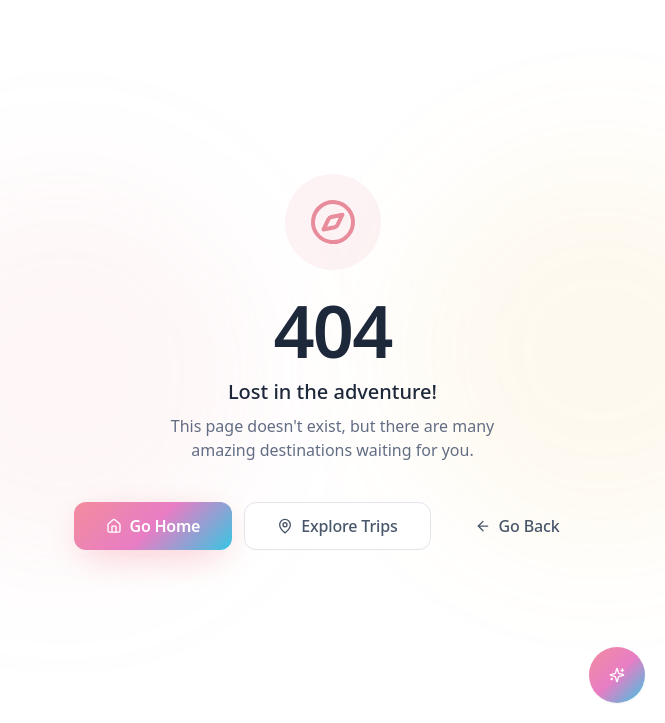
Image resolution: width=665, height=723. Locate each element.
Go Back (517, 526)
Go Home (153, 526)
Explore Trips (337, 526)
